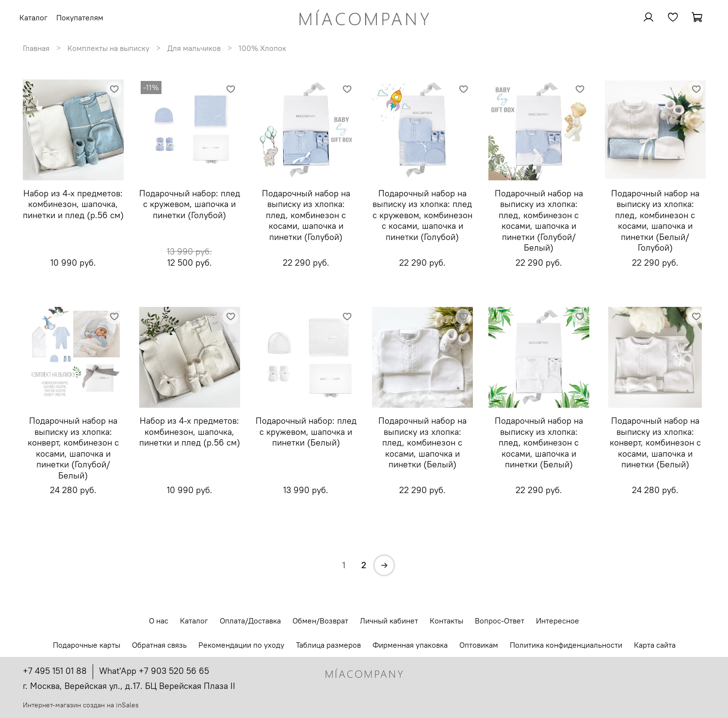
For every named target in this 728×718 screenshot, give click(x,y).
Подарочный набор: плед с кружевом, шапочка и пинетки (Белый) (306, 431)
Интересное (558, 621)
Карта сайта (655, 645)
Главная (36, 48)
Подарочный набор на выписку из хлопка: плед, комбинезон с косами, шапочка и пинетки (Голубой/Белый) (539, 221)
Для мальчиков (194, 48)
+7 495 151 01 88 (55, 671)
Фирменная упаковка (410, 645)
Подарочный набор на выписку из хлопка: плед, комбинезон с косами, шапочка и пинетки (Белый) (422, 442)
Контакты (446, 621)
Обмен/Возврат (320, 621)
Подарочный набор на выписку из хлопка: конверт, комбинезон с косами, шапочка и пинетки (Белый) (655, 442)
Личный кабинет (389, 621)
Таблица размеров (328, 645)
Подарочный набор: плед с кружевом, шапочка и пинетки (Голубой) (190, 204)
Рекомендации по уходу (241, 645)
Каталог (194, 621)
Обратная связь (159, 645)
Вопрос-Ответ (500, 621)
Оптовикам (479, 645)
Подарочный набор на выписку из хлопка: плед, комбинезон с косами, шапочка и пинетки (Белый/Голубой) (655, 221)
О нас (159, 621)
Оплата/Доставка (250, 621)
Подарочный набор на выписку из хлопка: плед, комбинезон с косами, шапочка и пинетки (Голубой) (306, 215)
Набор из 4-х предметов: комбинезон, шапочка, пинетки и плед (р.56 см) (73, 204)
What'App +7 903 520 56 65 (154, 671)
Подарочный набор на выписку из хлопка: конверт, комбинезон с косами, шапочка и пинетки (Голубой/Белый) (73, 448)
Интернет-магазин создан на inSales (81, 705)
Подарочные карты (87, 645)
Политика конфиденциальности (566, 645)
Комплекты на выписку (108, 48)
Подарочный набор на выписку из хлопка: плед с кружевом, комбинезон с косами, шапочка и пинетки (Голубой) (422, 215)
